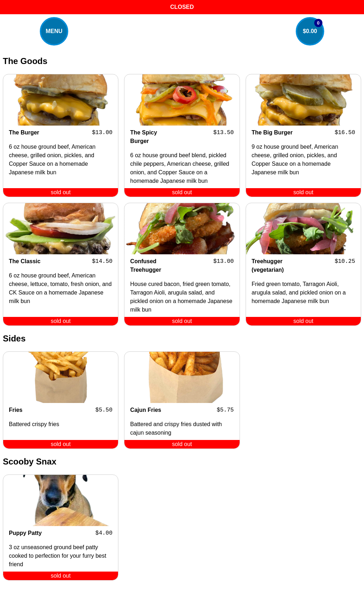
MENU (54, 31)
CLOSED (182, 7)
